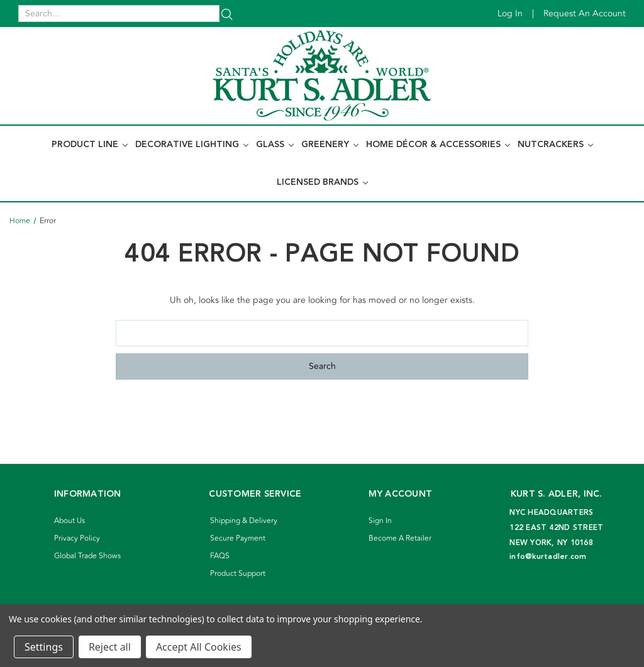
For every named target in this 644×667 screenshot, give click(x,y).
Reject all (110, 647)
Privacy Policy (77, 538)
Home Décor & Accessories (438, 145)
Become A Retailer (400, 538)
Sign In (380, 521)
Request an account (585, 14)
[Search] (227, 14)
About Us (69, 521)
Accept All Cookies (199, 647)
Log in (510, 14)
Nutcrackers (555, 145)
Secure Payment (238, 538)
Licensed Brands (322, 182)
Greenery (330, 145)
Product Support (238, 574)
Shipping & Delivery (244, 521)
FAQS (220, 556)
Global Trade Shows (87, 556)
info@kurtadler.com (548, 557)
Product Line (90, 145)
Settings (44, 647)
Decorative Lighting (192, 145)
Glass (275, 145)
